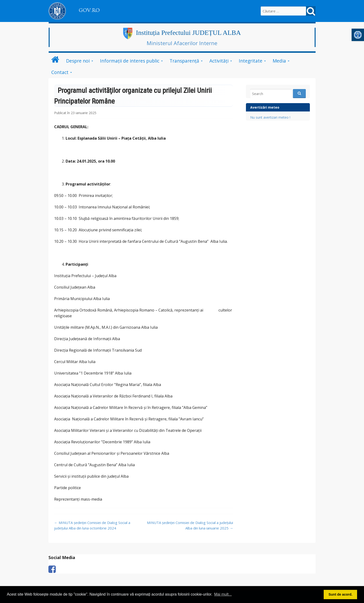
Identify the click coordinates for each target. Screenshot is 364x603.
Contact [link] (60, 72)
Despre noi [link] (78, 61)
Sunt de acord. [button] (340, 594)
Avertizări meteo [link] (265, 107)
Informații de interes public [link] (130, 61)
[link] (358, 35)
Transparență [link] (184, 61)
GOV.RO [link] (89, 10)
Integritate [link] (251, 61)
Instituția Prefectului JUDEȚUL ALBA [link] (188, 33)
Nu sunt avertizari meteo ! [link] (270, 117)
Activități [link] (219, 61)
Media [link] (279, 61)
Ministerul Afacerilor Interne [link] (182, 43)
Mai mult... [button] (223, 594)
